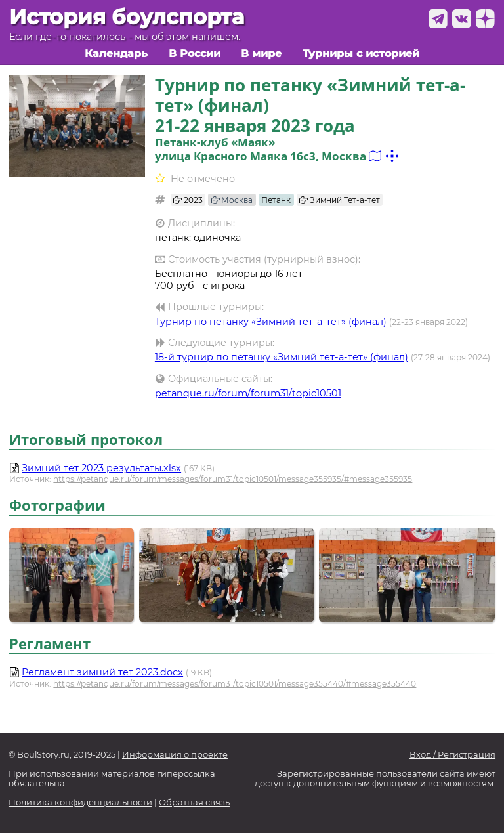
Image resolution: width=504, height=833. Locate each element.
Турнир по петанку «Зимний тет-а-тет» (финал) (271, 322)
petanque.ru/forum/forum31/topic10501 (248, 393)
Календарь (116, 53)
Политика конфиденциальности (80, 802)
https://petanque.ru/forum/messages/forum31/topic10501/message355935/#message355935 (233, 479)
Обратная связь (194, 802)
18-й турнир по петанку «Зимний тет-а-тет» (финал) (282, 357)
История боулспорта (127, 17)
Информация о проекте (175, 755)
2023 (188, 200)
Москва (232, 200)
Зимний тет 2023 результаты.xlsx (101, 468)
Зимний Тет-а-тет (340, 200)
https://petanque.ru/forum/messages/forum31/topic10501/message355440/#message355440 (235, 684)
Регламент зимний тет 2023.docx (102, 672)
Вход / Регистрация (452, 755)
